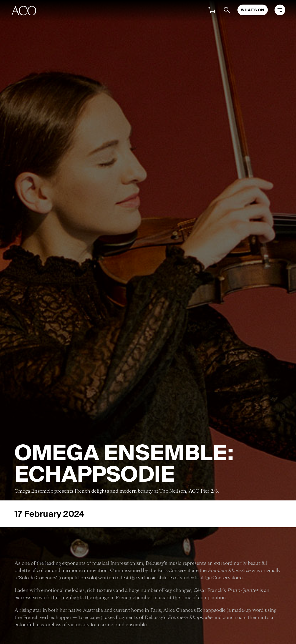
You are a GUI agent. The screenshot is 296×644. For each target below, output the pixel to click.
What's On (253, 10)
